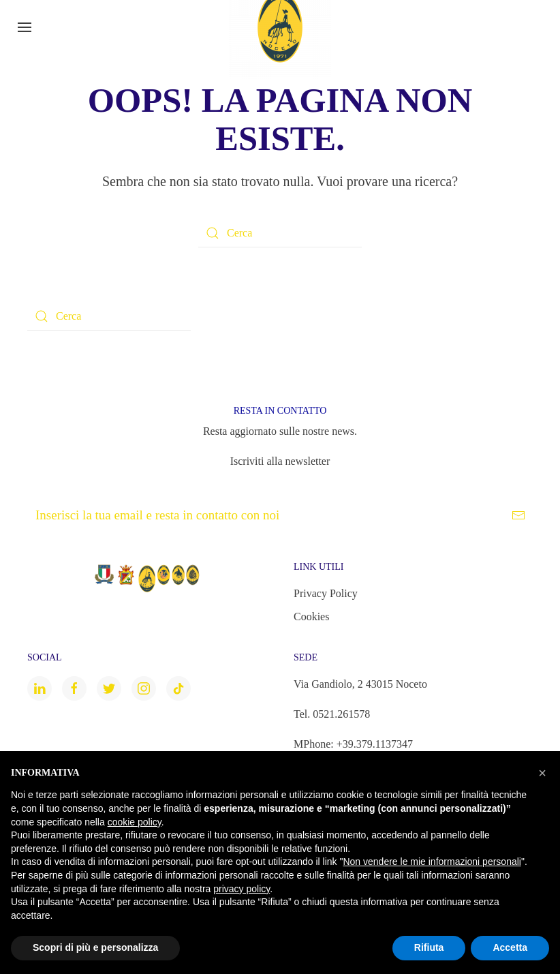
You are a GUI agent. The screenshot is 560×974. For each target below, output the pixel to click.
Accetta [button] (510, 947)
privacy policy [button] (242, 889)
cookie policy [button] (135, 822)
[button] (542, 773)
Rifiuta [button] (429, 947)
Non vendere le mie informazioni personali (432, 862)
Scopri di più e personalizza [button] (95, 947)
